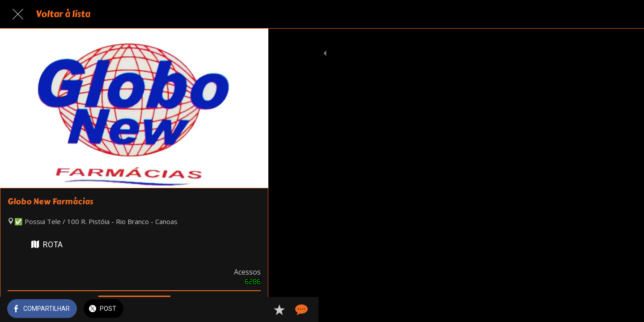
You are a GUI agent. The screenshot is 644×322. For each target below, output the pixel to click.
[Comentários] (250, 309)
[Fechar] (18, 14)
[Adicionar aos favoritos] (229, 309)
